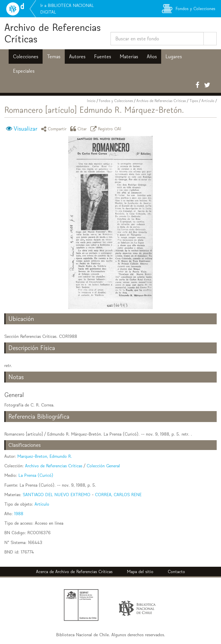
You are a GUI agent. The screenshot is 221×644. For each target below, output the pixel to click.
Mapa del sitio (140, 571)
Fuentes (103, 57)
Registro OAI (107, 129)
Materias (129, 57)
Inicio (91, 101)
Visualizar (25, 129)
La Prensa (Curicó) (36, 475)
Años (152, 57)
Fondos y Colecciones (116, 101)
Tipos (194, 101)
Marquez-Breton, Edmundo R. (45, 456)
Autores (77, 57)
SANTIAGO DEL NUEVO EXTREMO (57, 495)
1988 (19, 514)
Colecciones (26, 57)
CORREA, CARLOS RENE (118, 495)
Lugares (174, 57)
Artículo (208, 101)
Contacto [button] (176, 571)
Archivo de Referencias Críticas (53, 33)
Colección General (103, 466)
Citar (79, 129)
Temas (54, 57)
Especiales (24, 71)
